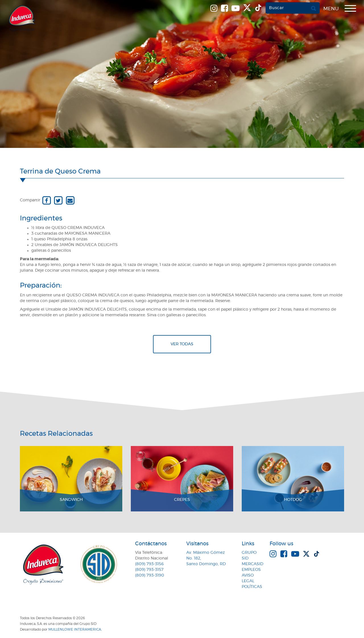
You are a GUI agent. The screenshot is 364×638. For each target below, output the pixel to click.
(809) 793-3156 (149, 564)
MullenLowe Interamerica (75, 629)
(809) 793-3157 (149, 570)
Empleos (251, 570)
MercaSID (253, 564)
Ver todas (182, 344)
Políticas (252, 587)
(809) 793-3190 (150, 575)
